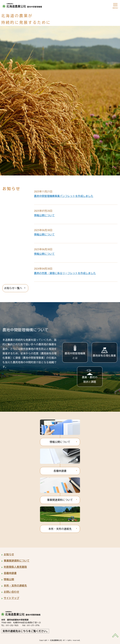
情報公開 (9, 579)
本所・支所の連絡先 (60, 529)
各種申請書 (60, 471)
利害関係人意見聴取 (15, 567)
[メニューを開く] (115, 5)
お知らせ (9, 554)
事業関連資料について (60, 500)
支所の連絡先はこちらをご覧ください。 (26, 631)
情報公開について (44, 215)
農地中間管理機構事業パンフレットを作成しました (64, 196)
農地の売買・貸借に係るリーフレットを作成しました (65, 273)
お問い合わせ (11, 592)
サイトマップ (11, 598)
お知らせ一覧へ (13, 288)
